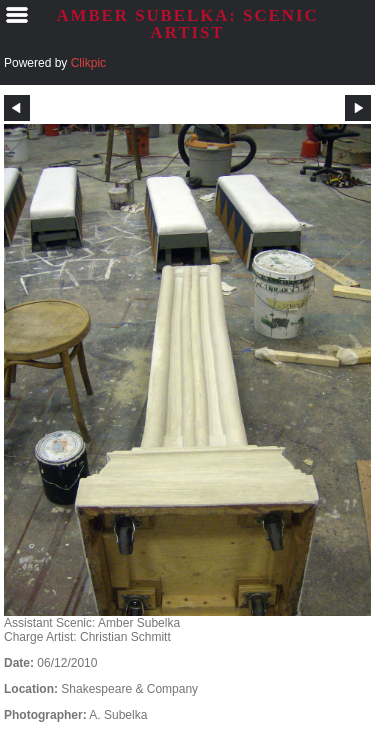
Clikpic (88, 63)
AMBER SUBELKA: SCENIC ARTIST (187, 24)
